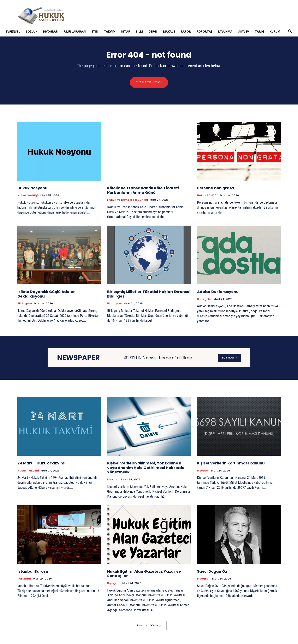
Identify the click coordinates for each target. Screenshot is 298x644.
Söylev (244, 31)
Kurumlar (24, 580)
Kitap (126, 31)
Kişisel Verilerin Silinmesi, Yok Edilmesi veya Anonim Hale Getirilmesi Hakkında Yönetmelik (146, 469)
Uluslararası (75, 31)
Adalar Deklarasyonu (218, 293)
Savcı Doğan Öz (212, 573)
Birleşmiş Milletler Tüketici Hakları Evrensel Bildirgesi (149, 295)
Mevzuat (113, 481)
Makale (169, 31)
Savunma (225, 31)
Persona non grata (215, 189)
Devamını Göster (149, 627)
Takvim (110, 31)
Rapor (186, 31)
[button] (290, 32)
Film (139, 31)
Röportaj (204, 31)
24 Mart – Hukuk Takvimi (41, 464)
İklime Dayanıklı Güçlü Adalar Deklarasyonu (46, 295)
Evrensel (13, 31)
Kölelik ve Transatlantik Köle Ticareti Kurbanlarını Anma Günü (143, 191)
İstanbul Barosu (33, 573)
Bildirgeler (25, 305)
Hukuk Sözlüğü (28, 197)
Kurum (275, 31)
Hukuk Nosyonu (32, 189)
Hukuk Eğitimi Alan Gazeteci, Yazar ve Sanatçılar (144, 575)
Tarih (259, 31)
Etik (95, 31)
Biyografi (51, 31)
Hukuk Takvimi (28, 472)
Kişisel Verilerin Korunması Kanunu (231, 464)
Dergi (153, 31)
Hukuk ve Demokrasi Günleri (128, 201)
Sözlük (32, 31)
